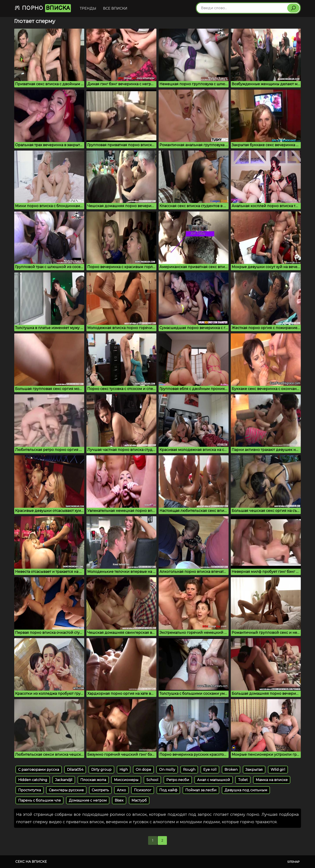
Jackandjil (64, 780)
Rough (189, 770)
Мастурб (139, 800)
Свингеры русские (66, 790)
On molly (167, 770)
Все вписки (115, 8)
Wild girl (278, 770)
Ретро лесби (178, 780)
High (124, 770)
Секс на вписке (31, 862)
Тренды (88, 8)
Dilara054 (75, 770)
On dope (143, 770)
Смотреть (100, 790)
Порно (43, 8)
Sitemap (293, 862)
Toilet (243, 780)
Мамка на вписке (272, 780)
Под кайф (168, 790)
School (152, 780)
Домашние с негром (88, 800)
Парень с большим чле (39, 800)
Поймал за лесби (201, 790)
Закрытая (254, 770)
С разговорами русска (39, 770)
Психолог (143, 790)
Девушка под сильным (246, 790)
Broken (231, 770)
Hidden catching (33, 780)
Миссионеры (126, 780)
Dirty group (101, 770)
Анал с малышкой (214, 780)
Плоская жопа (93, 780)
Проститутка (30, 790)
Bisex (119, 800)
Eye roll (210, 770)
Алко (121, 790)
